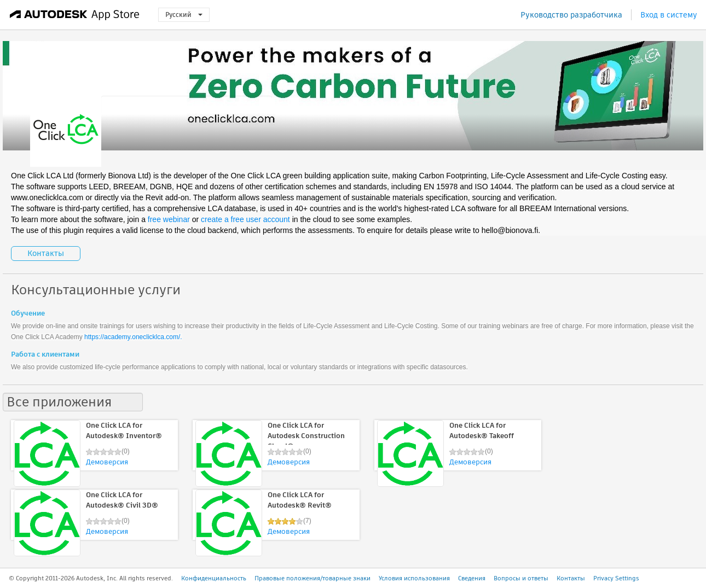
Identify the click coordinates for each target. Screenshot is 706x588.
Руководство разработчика (571, 15)
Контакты (46, 253)
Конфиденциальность (214, 578)
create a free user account (245, 219)
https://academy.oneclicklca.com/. (133, 337)
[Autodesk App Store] (75, 15)
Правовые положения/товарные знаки (313, 578)
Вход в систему (669, 15)
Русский (184, 14)
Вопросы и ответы (521, 578)
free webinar (169, 219)
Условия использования (414, 578)
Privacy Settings (616, 578)
